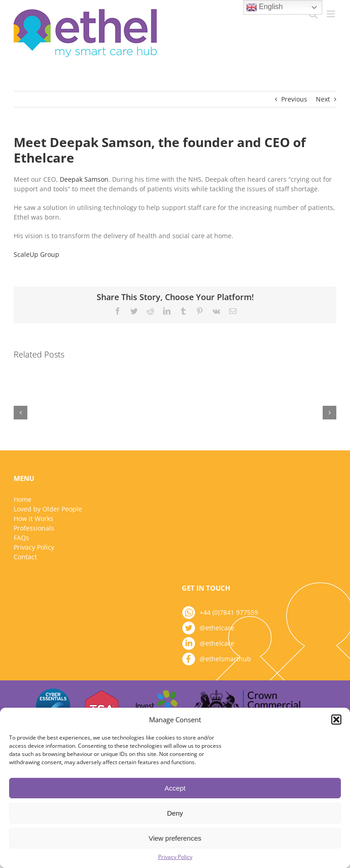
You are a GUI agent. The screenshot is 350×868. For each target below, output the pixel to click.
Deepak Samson (84, 179)
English (265, 7)
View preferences (175, 838)
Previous (294, 99)
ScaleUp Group (37, 254)
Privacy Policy (175, 857)
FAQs (21, 538)
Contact (25, 557)
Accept (175, 788)
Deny (175, 813)
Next (323, 99)
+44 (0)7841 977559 (229, 612)
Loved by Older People (48, 509)
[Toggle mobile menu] (332, 14)
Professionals (34, 528)
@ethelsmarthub (225, 659)
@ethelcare (217, 628)
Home (23, 499)
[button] (336, 720)
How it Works (33, 518)
